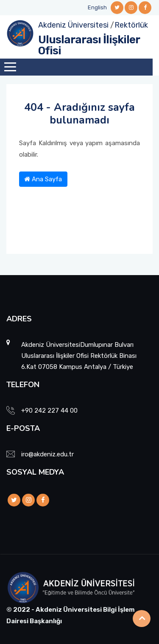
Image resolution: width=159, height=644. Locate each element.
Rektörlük (131, 25)
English (97, 7)
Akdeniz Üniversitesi (73, 25)
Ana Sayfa (43, 179)
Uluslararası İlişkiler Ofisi (89, 45)
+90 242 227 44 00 (49, 411)
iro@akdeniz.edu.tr (47, 454)
